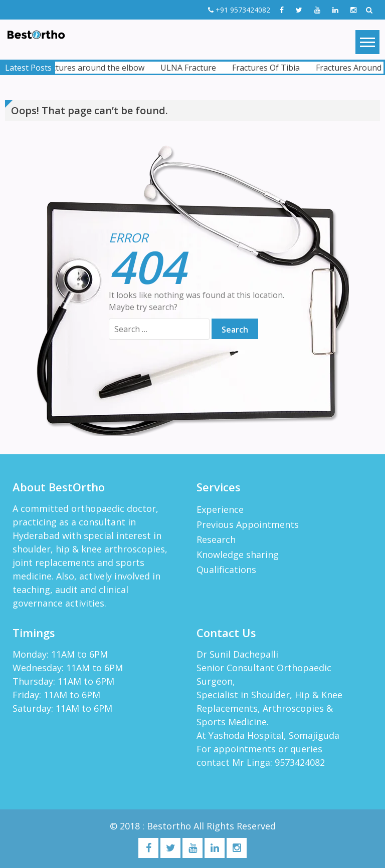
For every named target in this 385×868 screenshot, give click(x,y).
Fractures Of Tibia (269, 68)
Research (216, 539)
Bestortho (170, 826)
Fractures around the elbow (95, 68)
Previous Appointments (248, 524)
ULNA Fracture (191, 68)
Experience (220, 509)
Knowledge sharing (238, 554)
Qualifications (226, 569)
